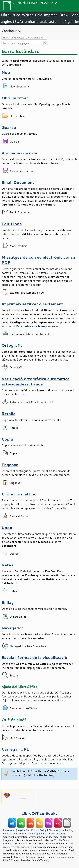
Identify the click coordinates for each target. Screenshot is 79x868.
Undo (7, 527)
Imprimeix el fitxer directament (32, 304)
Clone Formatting (19, 494)
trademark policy (64, 857)
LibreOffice (10, 15)
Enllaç (7, 602)
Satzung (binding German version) (46, 833)
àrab (44, 21)
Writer (27, 15)
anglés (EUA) (12, 21)
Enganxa (10, 465)
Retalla (9, 414)
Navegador (12, 628)
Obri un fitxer (15, 98)
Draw (64, 15)
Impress (51, 15)
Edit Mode (12, 224)
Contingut (9, 31)
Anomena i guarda (19, 153)
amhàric (31, 21)
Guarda (9, 127)
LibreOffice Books (39, 813)
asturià (55, 21)
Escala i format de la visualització (34, 657)
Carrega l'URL (15, 749)
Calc (38, 15)
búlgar (68, 21)
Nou (6, 72)
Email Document (18, 182)
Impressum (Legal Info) (16, 830)
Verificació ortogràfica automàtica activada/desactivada (36, 381)
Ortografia (12, 345)
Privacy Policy (39, 830)
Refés (7, 565)
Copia (7, 439)
